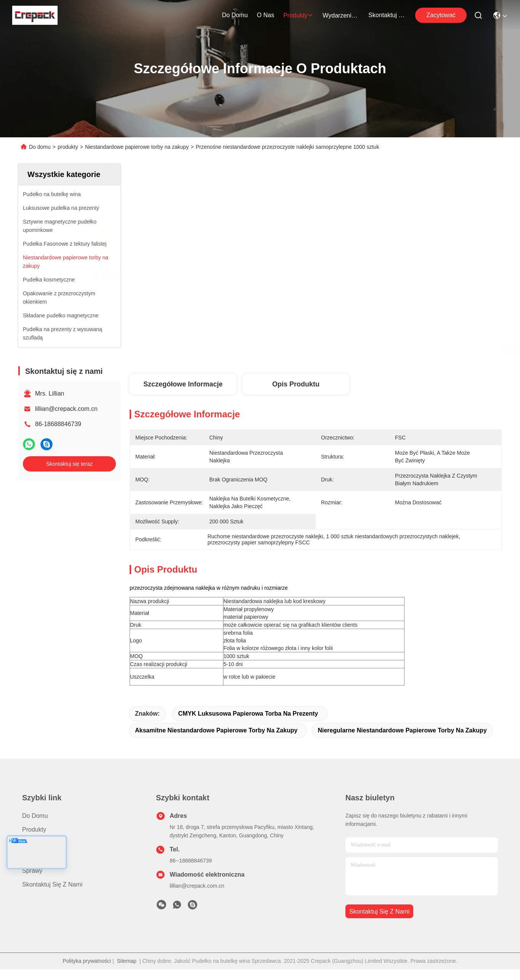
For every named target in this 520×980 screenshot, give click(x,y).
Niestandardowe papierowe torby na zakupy (137, 147)
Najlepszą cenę (394, 349)
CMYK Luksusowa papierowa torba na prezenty (248, 714)
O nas (266, 15)
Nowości (34, 857)
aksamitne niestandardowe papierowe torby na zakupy (216, 730)
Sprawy (32, 871)
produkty (298, 15)
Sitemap (127, 961)
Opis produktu (296, 384)
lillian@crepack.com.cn (66, 409)
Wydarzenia (341, 15)
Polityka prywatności (87, 961)
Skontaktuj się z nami (387, 15)
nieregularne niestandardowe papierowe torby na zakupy (402, 730)
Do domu (235, 15)
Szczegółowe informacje (183, 384)
